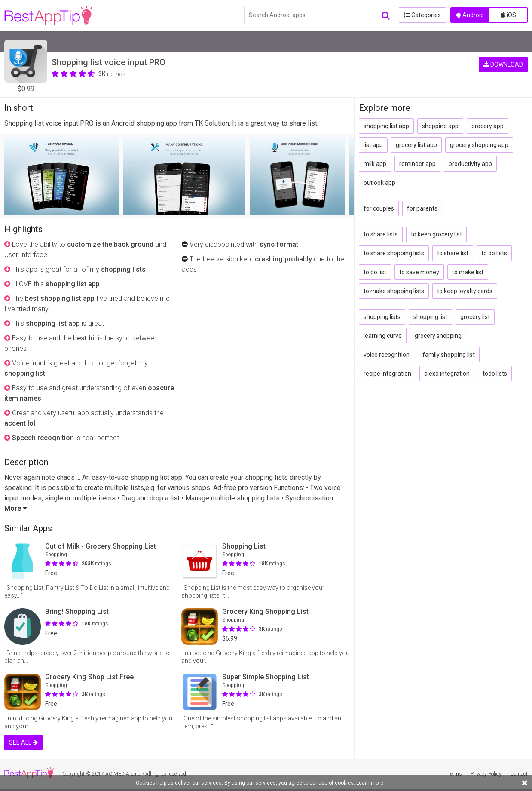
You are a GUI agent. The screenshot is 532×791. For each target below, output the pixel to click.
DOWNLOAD (503, 64)
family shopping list (449, 355)
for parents (422, 208)
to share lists (381, 234)
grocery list (475, 317)
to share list (453, 253)
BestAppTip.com (48, 15)
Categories (422, 15)
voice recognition (387, 355)
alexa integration (447, 374)
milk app (375, 164)
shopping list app (386, 126)
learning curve (383, 336)
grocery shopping (438, 336)
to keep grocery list (436, 234)
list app (373, 145)
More (15, 508)
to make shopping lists (394, 291)
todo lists (495, 374)
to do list (375, 272)
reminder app (417, 164)
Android (470, 15)
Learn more (370, 783)
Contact (519, 774)
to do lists (494, 253)
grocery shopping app (479, 145)
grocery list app (416, 145)
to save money (419, 272)
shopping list (430, 317)
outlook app (379, 183)
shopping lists (382, 317)
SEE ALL (23, 742)
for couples (379, 208)
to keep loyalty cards (465, 291)
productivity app (470, 164)
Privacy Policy (486, 774)
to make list (468, 272)
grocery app (488, 126)
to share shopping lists (394, 253)
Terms (455, 774)
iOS (508, 15)
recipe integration (387, 374)
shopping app (440, 126)
